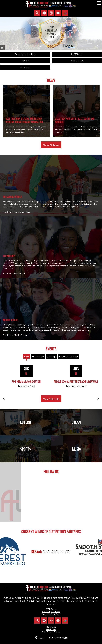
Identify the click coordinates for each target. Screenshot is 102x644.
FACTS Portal (77, 54)
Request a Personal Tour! (25, 54)
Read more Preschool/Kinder (17, 212)
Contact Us (51, 627)
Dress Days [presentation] (51, 356)
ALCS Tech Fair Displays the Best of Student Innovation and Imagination (34, 120)
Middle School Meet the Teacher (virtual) (76, 382)
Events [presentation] (26, 356)
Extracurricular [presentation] (38, 356)
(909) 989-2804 (54, 614)
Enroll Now (51, 629)
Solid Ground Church (51, 632)
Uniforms (25, 61)
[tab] (26, 356)
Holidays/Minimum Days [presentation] (68, 356)
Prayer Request (77, 61)
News (51, 80)
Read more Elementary (14, 273)
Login (40, 638)
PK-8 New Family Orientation (26, 382)
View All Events (51, 399)
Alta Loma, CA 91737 (51, 610)
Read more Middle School (15, 335)
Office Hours (25, 67)
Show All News (51, 145)
